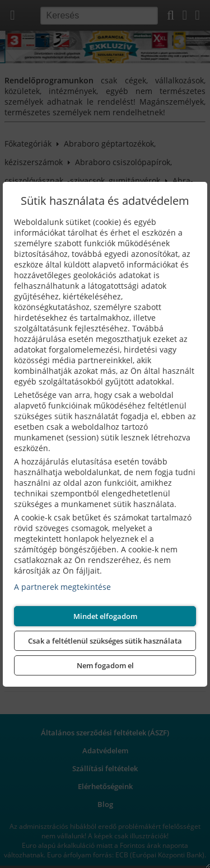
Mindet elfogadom (105, 616)
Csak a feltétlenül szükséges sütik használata (105, 641)
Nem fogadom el (105, 665)
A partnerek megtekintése (62, 587)
